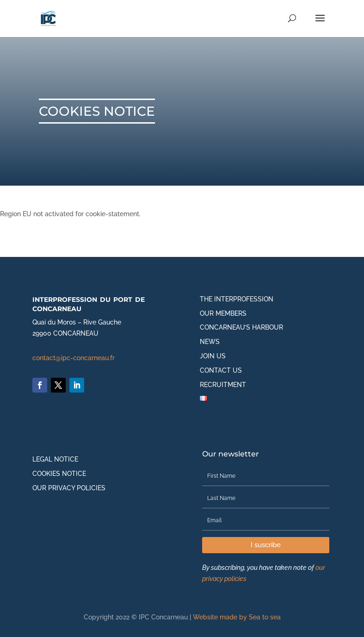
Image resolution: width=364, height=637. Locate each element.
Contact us (221, 370)
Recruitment (223, 385)
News (210, 342)
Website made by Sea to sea (237, 617)
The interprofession (237, 299)
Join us (213, 356)
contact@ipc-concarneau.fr (74, 358)
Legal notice (55, 459)
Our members (223, 313)
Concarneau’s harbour (241, 327)
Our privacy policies (69, 488)
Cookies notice (59, 474)
